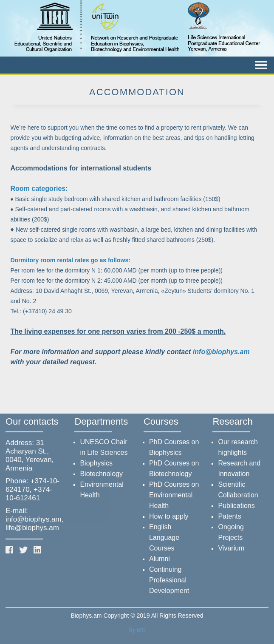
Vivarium (231, 548)
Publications (236, 506)
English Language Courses (164, 538)
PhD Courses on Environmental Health (174, 495)
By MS (137, 630)
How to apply (169, 516)
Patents (229, 516)
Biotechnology (101, 474)
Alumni (160, 559)
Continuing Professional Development (169, 580)
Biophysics (96, 463)
